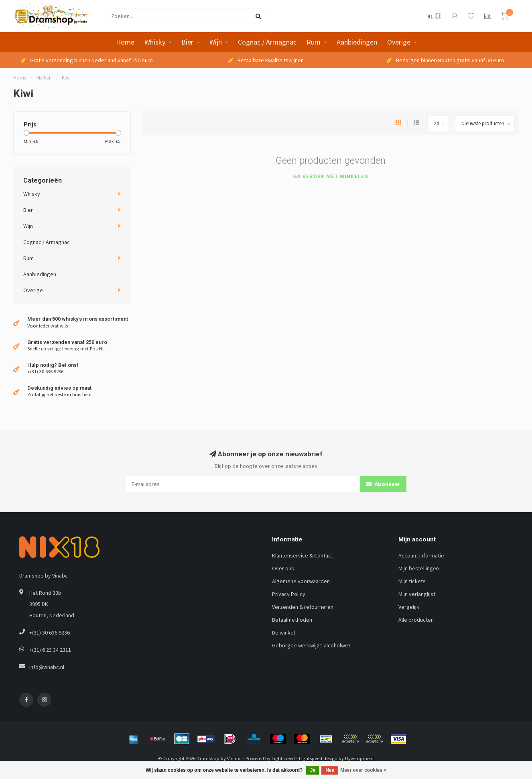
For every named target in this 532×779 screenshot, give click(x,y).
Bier (187, 42)
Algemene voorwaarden (301, 581)
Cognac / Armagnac (267, 42)
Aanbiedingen (357, 42)
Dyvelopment (359, 758)
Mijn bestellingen (419, 568)
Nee (330, 770)
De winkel (283, 633)
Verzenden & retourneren (303, 607)
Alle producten (416, 620)
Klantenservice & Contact (303, 555)
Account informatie (421, 555)
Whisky (155, 42)
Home (125, 42)
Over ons (283, 568)
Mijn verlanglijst (417, 594)
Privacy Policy (289, 594)
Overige (399, 42)
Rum (314, 42)
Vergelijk (409, 607)
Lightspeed (283, 758)
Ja (313, 770)
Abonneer (383, 484)
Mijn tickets (412, 581)
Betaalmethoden (292, 620)
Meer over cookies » (363, 770)
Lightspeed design (318, 758)
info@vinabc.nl (47, 667)
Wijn (216, 42)
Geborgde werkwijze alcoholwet (311, 645)
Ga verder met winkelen (331, 176)
